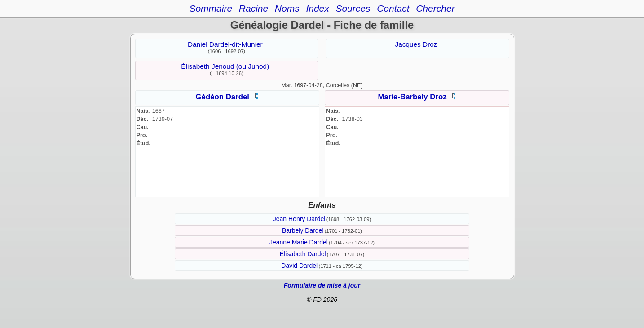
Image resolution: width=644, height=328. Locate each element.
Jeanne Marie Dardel (299, 242)
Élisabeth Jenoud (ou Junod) (225, 66)
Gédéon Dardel (223, 97)
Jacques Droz (416, 44)
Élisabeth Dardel (303, 254)
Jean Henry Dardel (299, 219)
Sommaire (211, 8)
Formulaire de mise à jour (322, 285)
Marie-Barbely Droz (412, 97)
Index (317, 8)
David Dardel (299, 266)
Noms (287, 8)
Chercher (435, 8)
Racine (254, 8)
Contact (393, 8)
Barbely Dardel (303, 230)
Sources (353, 8)
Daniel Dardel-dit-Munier (225, 44)
